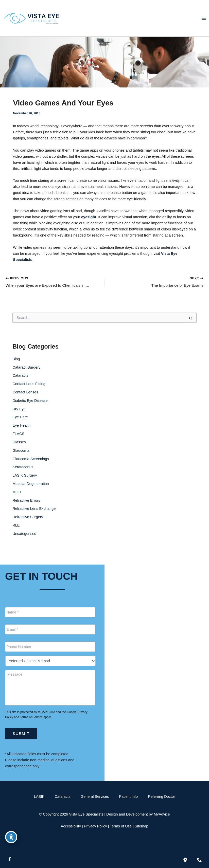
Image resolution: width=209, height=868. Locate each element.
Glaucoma (21, 457)
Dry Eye (19, 415)
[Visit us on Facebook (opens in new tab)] (10, 860)
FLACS (18, 440)
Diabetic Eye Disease (30, 407)
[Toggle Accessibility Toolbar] (11, 837)
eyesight (89, 223)
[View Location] (118, 610)
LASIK (39, 797)
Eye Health (21, 432)
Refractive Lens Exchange (34, 515)
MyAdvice (162, 814)
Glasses (19, 448)
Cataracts (20, 382)
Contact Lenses (25, 399)
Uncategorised (24, 540)
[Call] (133, 639)
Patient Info (128, 797)
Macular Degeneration (31, 490)
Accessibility (71, 826)
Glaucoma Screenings (31, 465)
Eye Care (20, 423)
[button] (180, 634)
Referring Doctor (161, 797)
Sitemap (141, 826)
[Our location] (185, 860)
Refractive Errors (26, 507)
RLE (16, 532)
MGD (17, 498)
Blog (16, 365)
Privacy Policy (95, 826)
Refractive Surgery (28, 523)
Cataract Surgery (26, 373)
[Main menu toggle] (204, 21)
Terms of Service (31, 717)
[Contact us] (199, 860)
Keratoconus (23, 473)
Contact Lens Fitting (29, 390)
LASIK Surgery (25, 482)
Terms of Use (121, 826)
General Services (95, 797)
